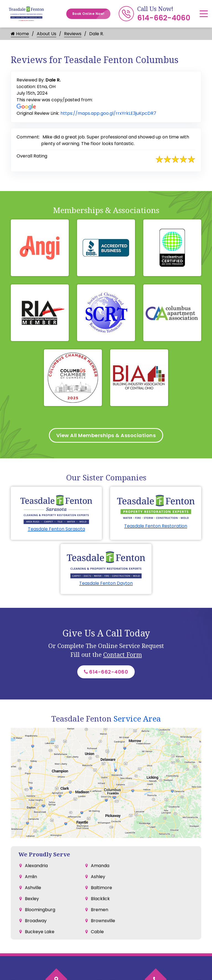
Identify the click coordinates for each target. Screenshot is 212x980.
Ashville (33, 888)
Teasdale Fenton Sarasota (56, 529)
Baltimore (101, 888)
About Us (47, 34)
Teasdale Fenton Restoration (156, 526)
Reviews (73, 34)
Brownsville (103, 921)
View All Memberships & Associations (106, 435)
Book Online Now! (92, 14)
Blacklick (100, 899)
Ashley (98, 877)
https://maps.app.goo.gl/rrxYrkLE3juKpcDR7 (108, 113)
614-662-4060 (164, 18)
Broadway (36, 921)
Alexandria (36, 866)
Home (20, 34)
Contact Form (123, 654)
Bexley (32, 899)
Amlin (31, 877)
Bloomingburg (40, 910)
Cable (97, 932)
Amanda (100, 866)
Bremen (100, 910)
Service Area (137, 718)
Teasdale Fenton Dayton (106, 583)
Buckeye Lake (40, 932)
